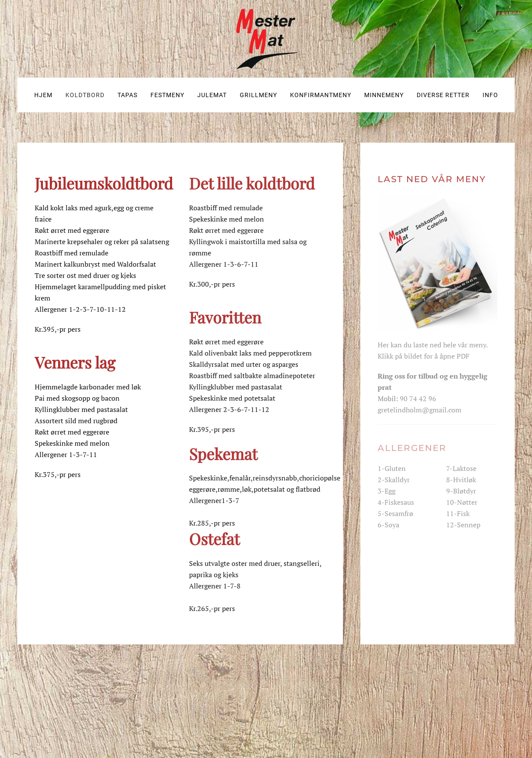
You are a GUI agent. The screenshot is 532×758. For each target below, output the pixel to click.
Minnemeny (384, 95)
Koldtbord (85, 95)
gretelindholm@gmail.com (419, 410)
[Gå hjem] (266, 39)
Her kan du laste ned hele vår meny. (433, 345)
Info (490, 95)
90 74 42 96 (418, 399)
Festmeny (167, 95)
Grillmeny (258, 95)
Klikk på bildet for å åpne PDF (424, 356)
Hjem (43, 95)
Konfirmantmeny (321, 95)
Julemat (212, 95)
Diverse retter (443, 95)
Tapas (127, 95)
